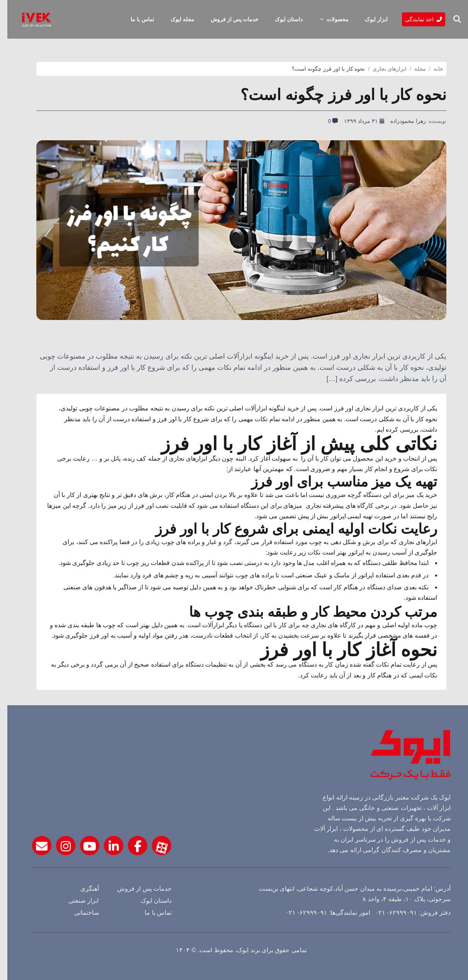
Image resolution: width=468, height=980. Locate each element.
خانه (431, 69)
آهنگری (82, 889)
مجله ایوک (175, 19)
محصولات (326, 19)
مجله (413, 69)
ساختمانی (79, 913)
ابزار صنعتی (76, 901)
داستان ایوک (281, 19)
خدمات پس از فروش (227, 19)
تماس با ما (135, 19)
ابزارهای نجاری (382, 69)
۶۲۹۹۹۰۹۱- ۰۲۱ (389, 913)
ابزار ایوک (369, 19)
